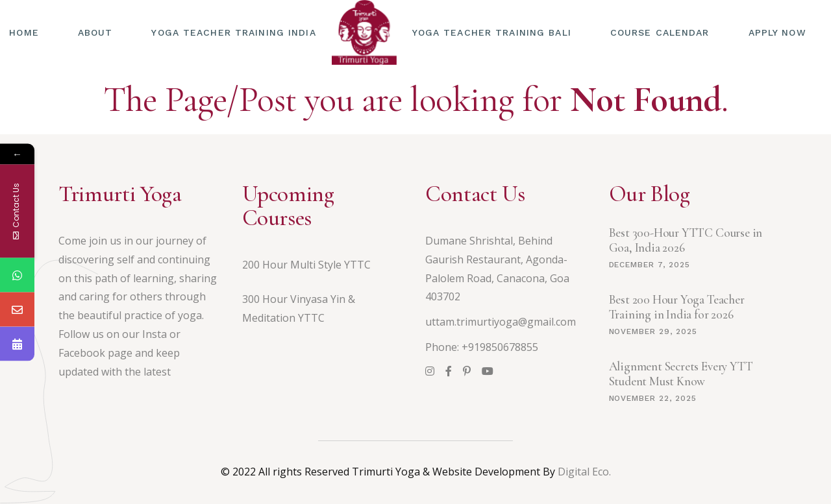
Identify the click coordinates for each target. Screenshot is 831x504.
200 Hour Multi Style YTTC (306, 265)
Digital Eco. (584, 472)
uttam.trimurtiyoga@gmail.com (501, 322)
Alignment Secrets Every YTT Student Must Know (681, 374)
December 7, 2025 (650, 265)
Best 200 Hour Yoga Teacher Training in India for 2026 (677, 307)
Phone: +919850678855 (482, 347)
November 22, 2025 (653, 398)
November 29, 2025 (653, 331)
